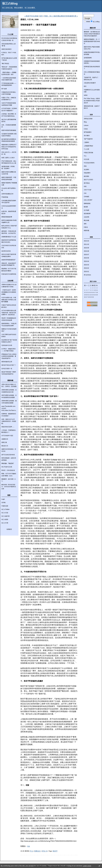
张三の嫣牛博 (5, 516)
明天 (85, 86)
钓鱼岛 (86, 227)
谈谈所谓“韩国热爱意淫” (9, 260)
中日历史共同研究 (89, 163)
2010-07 (86, 255)
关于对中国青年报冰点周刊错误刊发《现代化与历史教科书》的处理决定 (9, 313)
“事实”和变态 (5, 64)
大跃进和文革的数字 (90, 83)
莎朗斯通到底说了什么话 (9, 237)
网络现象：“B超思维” (8, 463)
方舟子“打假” (88, 190)
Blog (85, 122)
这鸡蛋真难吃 (88, 58)
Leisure (86, 125)
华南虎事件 (87, 173)
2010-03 (86, 265)
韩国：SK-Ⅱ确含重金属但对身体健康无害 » (61, 16)
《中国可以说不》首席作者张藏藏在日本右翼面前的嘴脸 (9, 292)
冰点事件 (86, 170)
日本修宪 (86, 197)
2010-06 (86, 258)
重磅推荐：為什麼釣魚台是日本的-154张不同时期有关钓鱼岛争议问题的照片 (92, 34)
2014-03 (86, 241)
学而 (85, 186)
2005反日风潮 (88, 119)
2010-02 (86, 268)
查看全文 (37, 851)
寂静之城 (4, 442)
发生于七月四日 (88, 180)
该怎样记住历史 (6, 251)
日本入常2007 (88, 200)
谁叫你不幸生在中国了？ (9, 365)
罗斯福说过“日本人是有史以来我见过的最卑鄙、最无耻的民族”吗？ (9, 356)
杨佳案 (86, 207)
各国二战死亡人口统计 (8, 158)
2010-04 (86, 261)
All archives (87, 275)
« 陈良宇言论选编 (31, 16)
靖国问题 (86, 230)
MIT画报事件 (88, 132)
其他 (85, 166)
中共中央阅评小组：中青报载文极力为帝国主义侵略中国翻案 (9, 300)
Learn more (87, 866)
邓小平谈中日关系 (7, 467)
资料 (85, 224)
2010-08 (86, 251)
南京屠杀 (86, 176)
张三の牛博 (5, 523)
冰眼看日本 (5, 439)
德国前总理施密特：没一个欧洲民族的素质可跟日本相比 (92, 41)
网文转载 (86, 220)
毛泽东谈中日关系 (7, 345)
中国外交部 (5, 506)
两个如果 (4, 89)
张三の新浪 (5, 519)
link (29, 846)
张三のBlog (10, 4)
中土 (85, 156)
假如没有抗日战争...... (8, 427)
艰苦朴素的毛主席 (7, 362)
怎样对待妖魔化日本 (7, 194)
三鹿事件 (86, 142)
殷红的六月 (5, 446)
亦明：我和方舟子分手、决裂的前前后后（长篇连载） (9, 421)
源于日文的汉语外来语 (8, 455)
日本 (85, 193)
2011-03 (86, 244)
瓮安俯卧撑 (87, 214)
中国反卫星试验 (88, 153)
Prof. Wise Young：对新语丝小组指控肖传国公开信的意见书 (92, 101)
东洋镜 (3, 503)
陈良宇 (55, 851)
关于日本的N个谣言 (7, 436)
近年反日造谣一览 (7, 369)
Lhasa (86, 129)
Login (3, 499)
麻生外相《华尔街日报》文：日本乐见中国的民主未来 (9, 487)
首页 (41, 16)
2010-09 (86, 248)
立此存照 (86, 217)
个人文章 (86, 149)
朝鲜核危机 (87, 203)
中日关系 (86, 159)
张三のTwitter (6, 509)
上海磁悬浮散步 (88, 146)
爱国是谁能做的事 (7, 217)
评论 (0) (45, 851)
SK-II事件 (87, 136)
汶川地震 (86, 210)
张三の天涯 (5, 513)
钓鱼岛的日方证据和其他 (9, 274)
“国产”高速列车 (88, 139)
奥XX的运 (87, 183)
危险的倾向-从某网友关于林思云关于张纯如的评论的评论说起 (9, 147)
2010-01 (86, 272)
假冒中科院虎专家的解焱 (9, 130)
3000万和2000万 (7, 49)
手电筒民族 (5, 197)
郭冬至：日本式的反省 (8, 470)
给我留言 (9, 529)
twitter (86, 95)
